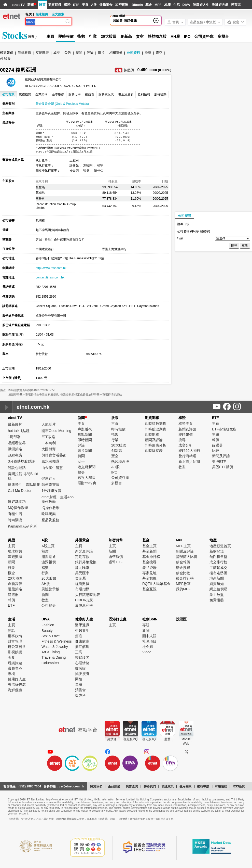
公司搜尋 (185, 216)
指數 (81, 36)
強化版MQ (130, 739)
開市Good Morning (56, 431)
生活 (177, 5)
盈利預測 (144, 94)
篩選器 (217, 445)
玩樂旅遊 (15, 663)
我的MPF (183, 589)
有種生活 (15, 514)
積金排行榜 (185, 578)
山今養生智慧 (52, 468)
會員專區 (15, 668)
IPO (187, 36)
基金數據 (149, 578)
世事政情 (15, 636)
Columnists (50, 663)
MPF (158, 5)
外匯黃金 (106, 5)
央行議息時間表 (88, 595)
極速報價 (42, 14)
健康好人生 (201, 5)
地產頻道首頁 (220, 546)
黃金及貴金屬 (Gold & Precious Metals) (62, 104)
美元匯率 (82, 573)
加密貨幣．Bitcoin (129, 5)
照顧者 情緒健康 (125, 21)
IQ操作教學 (51, 508)
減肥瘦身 (82, 674)
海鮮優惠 (15, 690)
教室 (182, 467)
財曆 (167, 739)
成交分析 (186, 445)
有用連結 (221, 786)
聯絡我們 (150, 786)
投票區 (236, 5)
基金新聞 (149, 551)
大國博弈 (49, 449)
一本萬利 (49, 443)
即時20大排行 (189, 451)
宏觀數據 (15, 557)
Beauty (47, 631)
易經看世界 (17, 443)
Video (147, 652)
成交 (57, 53)
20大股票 (109, 36)
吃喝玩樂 (49, 514)
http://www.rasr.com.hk (51, 268)
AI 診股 (5, 59)
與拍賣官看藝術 (54, 455)
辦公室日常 (17, 647)
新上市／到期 (189, 462)
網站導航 (203, 786)
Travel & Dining (54, 657)
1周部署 (14, 437)
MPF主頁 (183, 546)
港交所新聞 (87, 467)
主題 (216, 435)
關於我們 (96, 786)
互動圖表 (42, 53)
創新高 (126, 36)
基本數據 (58, 94)
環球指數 (15, 551)
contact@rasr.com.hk (50, 277)
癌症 (79, 636)
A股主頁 (48, 546)
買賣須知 (217, 584)
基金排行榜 (151, 557)
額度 (45, 551)
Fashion (48, 625)
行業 (93, 36)
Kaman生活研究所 (22, 526)
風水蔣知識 (50, 461)
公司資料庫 (204, 36)
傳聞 (81, 456)
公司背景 (8, 94)
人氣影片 (49, 424)
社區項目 (149, 641)
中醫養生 (82, 631)
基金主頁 (149, 546)
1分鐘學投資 (51, 491)
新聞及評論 (154, 440)
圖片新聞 (85, 451)
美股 (85, 5)
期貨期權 (55, 5)
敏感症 (80, 668)
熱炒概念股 (157, 36)
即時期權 (152, 435)
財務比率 (75, 94)
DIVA (186, 5)
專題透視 (85, 429)
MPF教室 (183, 584)
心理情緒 (82, 663)
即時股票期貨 (156, 429)
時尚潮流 (15, 520)
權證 (67, 5)
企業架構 (41, 94)
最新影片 (15, 424)
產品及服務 (50, 520)
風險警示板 (50, 589)
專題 (146, 625)
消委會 (80, 690)
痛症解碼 (82, 647)
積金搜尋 (183, 568)
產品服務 (114, 786)
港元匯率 (82, 568)
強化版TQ (149, 739)
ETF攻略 (48, 437)
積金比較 (183, 573)
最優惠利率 (84, 605)
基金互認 (149, 589)
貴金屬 (80, 578)
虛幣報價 (116, 557)
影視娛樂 (15, 652)
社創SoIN (150, 619)
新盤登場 (217, 551)
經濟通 (112, 739)
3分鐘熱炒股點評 (21, 461)
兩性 (79, 679)
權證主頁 (186, 424)
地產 (167, 5)
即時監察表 (154, 451)
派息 (148, 53)
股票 (42, 5)
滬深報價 (49, 562)
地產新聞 (217, 578)
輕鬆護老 (82, 657)
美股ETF (219, 462)
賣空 (140, 36)
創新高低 (15, 584)
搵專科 (80, 695)
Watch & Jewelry (55, 647)
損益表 (90, 94)
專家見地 (149, 573)
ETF (76, 5)
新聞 (31, 5)
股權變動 (160, 94)
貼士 (81, 462)
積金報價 (183, 562)
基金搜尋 (149, 562)
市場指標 (82, 589)
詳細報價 (24, 53)
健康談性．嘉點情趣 (24, 484)
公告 (68, 53)
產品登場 (149, 568)
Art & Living (51, 652)
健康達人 (49, 478)
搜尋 (81, 472)
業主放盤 (217, 595)
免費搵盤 (217, 600)
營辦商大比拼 (187, 557)
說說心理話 (17, 468)
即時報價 (66, 36)
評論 (90, 53)
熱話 (11, 631)
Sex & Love (51, 636)
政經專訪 (15, 455)
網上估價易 (218, 589)
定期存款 (82, 557)
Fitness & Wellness (57, 641)
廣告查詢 (132, 786)
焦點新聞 (85, 435)
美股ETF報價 (222, 467)
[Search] (45, 22)
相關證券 (116, 53)
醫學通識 (82, 625)
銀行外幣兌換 (86, 562)
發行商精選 (187, 456)
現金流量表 (126, 94)
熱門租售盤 (218, 557)
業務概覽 (25, 94)
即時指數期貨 (156, 424)
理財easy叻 (87, 483)
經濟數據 (82, 584)
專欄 (11, 674)
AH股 (175, 36)
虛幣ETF (116, 562)
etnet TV (18, 5)
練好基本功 (17, 502)
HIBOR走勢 (84, 600)
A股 (94, 5)
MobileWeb (186, 741)
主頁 (50, 36)
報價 (216, 440)
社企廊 (148, 647)
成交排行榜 (218, 562)
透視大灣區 (87, 478)
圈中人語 (149, 636)
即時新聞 (85, 440)
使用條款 (185, 786)
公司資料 (133, 53)
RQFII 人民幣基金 (156, 584)
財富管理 (15, 641)
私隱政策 (167, 786)
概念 (11, 573)
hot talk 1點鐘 (19, 431)
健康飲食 (82, 641)
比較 (216, 451)
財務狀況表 (106, 94)
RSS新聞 (239, 786)
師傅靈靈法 (50, 484)
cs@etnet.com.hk (71, 786)
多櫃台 (223, 36)
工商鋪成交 (218, 568)
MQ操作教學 (18, 508)
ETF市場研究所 (224, 429)
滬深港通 (49, 557)
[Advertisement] (203, 134)
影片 (101, 53)
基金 (149, 5)
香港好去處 (220, 5)
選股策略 (15, 589)
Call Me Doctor (20, 491)
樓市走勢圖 (218, 573)
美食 (11, 657)
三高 (79, 652)
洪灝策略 (15, 449)
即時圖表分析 (156, 445)
